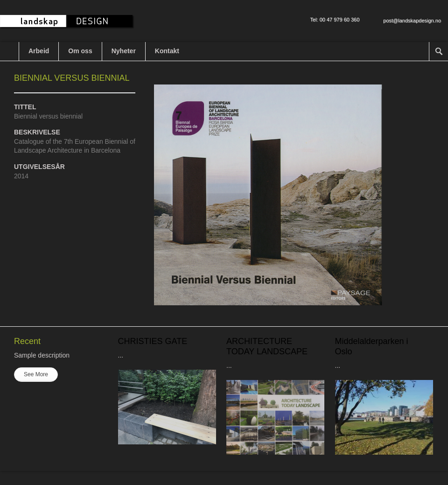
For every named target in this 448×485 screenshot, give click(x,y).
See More (36, 374)
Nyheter (124, 51)
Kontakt (167, 51)
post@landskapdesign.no (412, 21)
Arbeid (39, 51)
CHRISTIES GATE (153, 341)
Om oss (80, 51)
